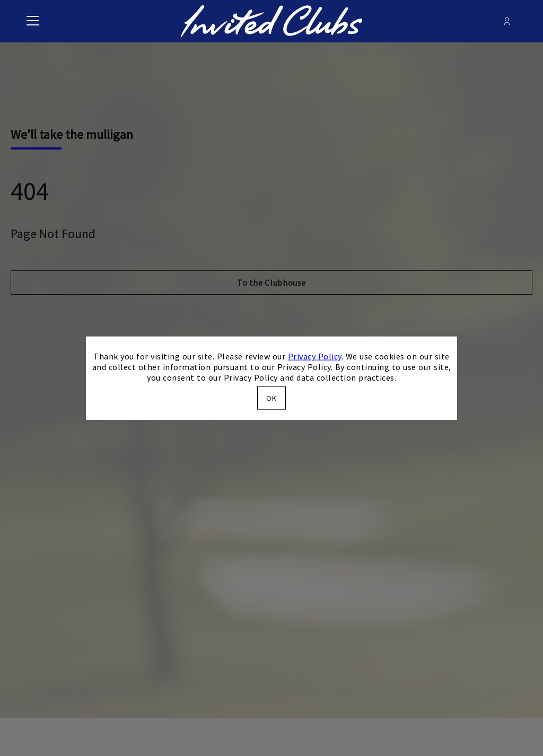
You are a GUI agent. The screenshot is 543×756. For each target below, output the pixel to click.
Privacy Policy (315, 356)
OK (271, 398)
